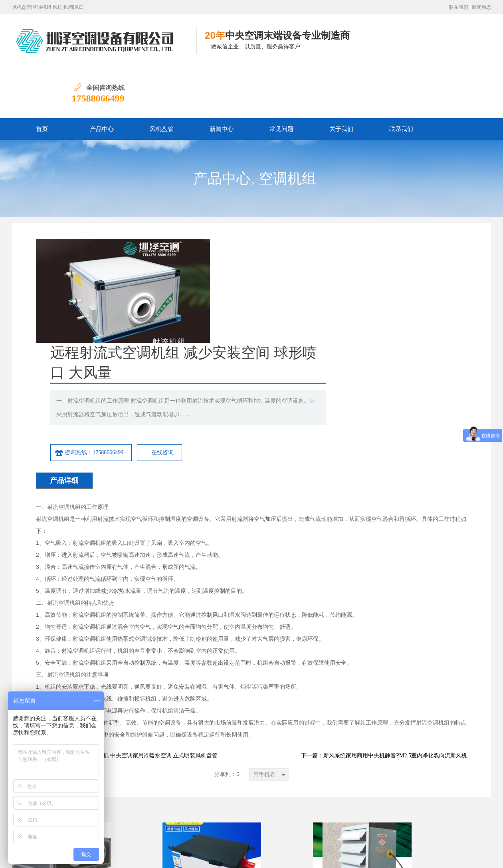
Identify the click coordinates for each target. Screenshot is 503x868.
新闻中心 (222, 77)
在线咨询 (344, 297)
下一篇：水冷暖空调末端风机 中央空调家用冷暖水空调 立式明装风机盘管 (127, 600)
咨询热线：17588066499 (270, 297)
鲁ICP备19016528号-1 (120, 856)
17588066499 (465, 46)
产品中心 (102, 77)
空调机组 (287, 127)
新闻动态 (481, 7)
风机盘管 (162, 77)
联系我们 (459, 7)
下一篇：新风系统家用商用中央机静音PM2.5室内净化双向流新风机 (384, 600)
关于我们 (341, 77)
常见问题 (281, 77)
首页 (42, 77)
